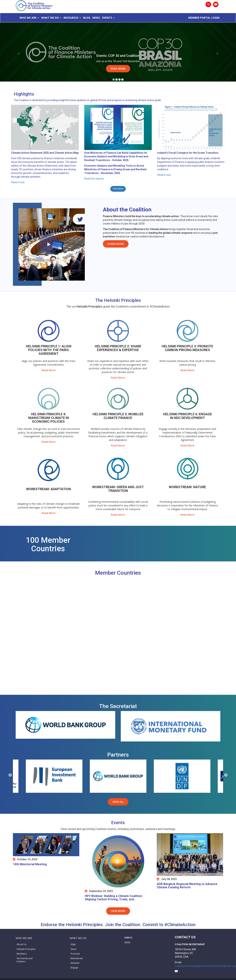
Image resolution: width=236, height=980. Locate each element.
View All (118, 802)
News (96, 18)
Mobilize (75, 963)
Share (74, 949)
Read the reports (94, 179)
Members (22, 954)
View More (118, 189)
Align (73, 944)
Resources (71, 18)
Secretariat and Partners (25, 960)
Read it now (18, 182)
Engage (74, 968)
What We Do (50, 18)
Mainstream (77, 958)
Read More (118, 69)
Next (226, 775)
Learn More (116, 244)
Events (107, 18)
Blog (87, 18)
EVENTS (128, 938)
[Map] (118, 637)
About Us (21, 944)
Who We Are (28, 18)
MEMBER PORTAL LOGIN (204, 18)
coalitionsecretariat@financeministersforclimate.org (205, 966)
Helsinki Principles (26, 949)
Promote (75, 954)
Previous (10, 775)
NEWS (127, 942)
